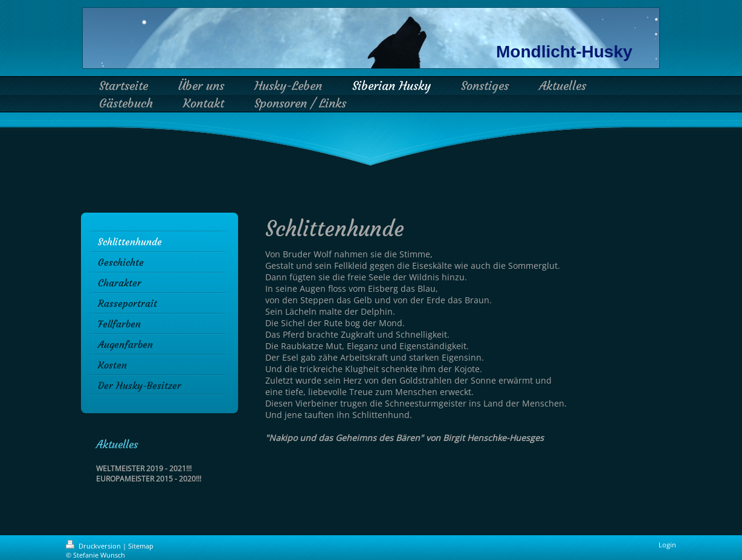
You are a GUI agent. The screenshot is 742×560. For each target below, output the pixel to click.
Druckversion (94, 546)
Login (667, 545)
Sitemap (141, 546)
